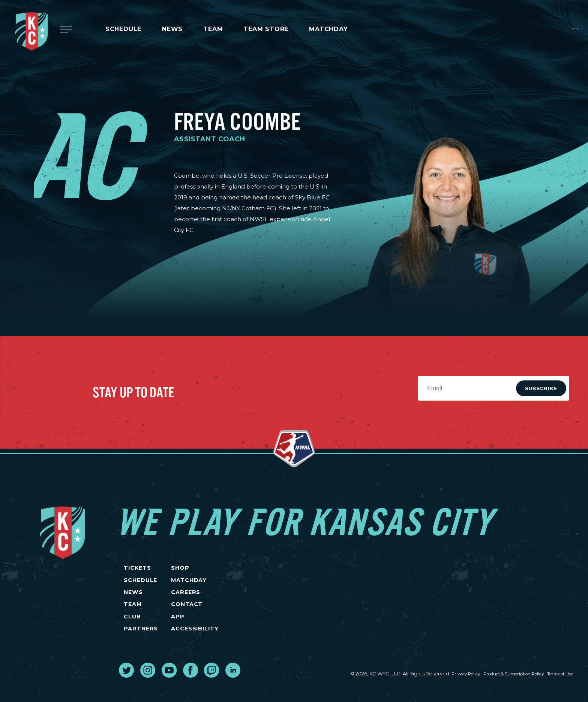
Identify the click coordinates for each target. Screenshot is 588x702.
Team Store (266, 29)
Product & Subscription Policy (502, 695)
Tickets (552, 28)
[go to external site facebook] (190, 691)
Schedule (123, 29)
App (207, 632)
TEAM (133, 616)
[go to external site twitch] (211, 691)
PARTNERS (141, 648)
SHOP (210, 570)
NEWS (133, 601)
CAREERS (216, 601)
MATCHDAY (328, 29)
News (172, 29)
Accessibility (226, 648)
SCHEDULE (141, 585)
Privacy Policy (446, 695)
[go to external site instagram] (148, 691)
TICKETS (138, 570)
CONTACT (217, 616)
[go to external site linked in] (233, 691)
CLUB (132, 632)
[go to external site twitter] (126, 691)
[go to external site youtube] (169, 691)
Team (213, 29)
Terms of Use (557, 695)
